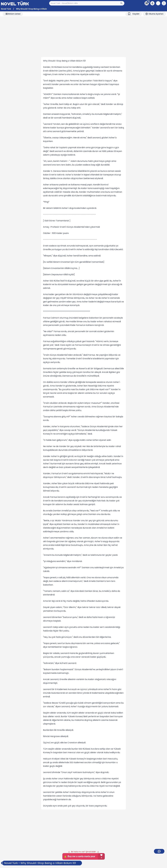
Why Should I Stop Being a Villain (31, 9)
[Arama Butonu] (122, 3)
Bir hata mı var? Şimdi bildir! (84, 852)
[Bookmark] (134, 14)
